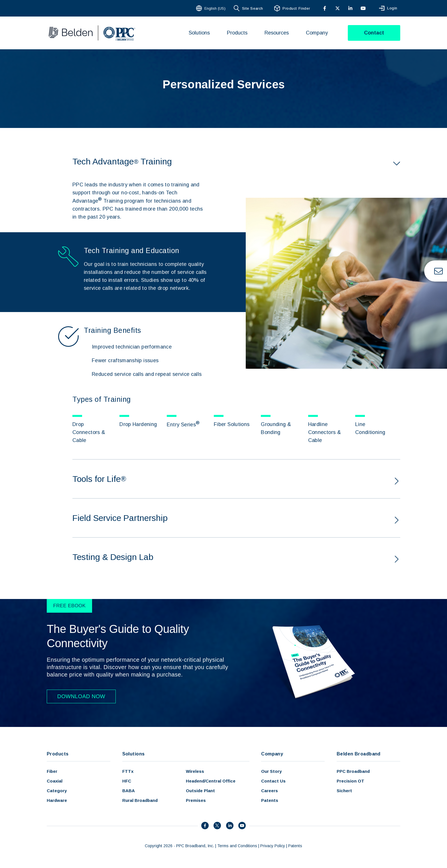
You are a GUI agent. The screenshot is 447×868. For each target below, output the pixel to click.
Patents (295, 846)
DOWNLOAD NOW (81, 696)
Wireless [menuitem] (195, 771)
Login (392, 8)
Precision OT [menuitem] (351, 781)
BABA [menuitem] (129, 791)
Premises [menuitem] (196, 800)
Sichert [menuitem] (344, 791)
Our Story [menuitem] (271, 771)
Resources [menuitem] (277, 33)
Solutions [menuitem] (199, 33)
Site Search (253, 8)
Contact (374, 33)
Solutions (134, 754)
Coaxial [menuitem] (55, 781)
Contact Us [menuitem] (273, 781)
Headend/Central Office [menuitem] (211, 781)
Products (58, 754)
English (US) (215, 8)
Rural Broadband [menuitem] (140, 800)
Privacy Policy (273, 846)
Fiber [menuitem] (52, 771)
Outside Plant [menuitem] (200, 791)
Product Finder (296, 8)
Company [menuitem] (317, 33)
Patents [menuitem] (270, 800)
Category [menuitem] (57, 791)
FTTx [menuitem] (128, 771)
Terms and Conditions (237, 846)
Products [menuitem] (237, 33)
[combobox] (211, 8)
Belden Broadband (359, 754)
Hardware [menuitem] (57, 800)
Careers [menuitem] (270, 791)
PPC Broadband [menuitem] (353, 771)
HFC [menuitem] (127, 781)
